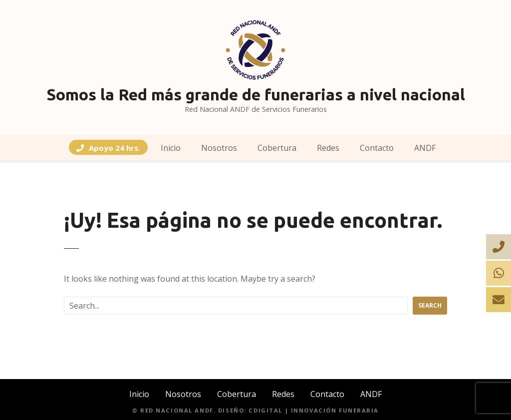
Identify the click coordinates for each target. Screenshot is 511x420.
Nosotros (219, 148)
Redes (328, 148)
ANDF (425, 148)
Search (430, 305)
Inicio (171, 148)
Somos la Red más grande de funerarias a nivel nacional (256, 94)
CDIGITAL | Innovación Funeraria (314, 410)
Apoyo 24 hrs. (115, 148)
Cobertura (277, 148)
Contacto (377, 148)
